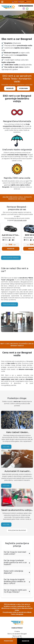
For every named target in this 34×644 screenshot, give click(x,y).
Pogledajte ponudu (11, 258)
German (28, 2)
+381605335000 (25, 6)
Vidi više (6, 447)
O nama (17, 631)
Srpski (15, 2)
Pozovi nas (8, 641)
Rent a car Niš (17, 636)
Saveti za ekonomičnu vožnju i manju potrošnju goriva (17, 510)
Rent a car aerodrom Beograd (17, 634)
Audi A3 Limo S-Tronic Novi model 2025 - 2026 (11, 235)
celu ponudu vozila (20, 220)
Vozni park (23, 88)
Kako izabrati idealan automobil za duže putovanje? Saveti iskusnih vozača (17, 432)
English (21, 2)
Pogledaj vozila (10, 304)
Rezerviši (10, 88)
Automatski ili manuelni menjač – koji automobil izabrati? (17, 471)
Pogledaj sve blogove (17, 530)
